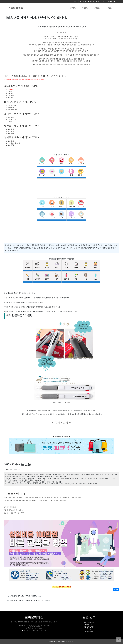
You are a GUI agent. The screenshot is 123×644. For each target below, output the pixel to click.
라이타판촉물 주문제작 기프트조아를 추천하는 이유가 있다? (28, 601)
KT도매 (89, 629)
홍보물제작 (86, 8)
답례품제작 (98, 8)
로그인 (104, 2)
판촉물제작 (74, 8)
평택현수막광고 (89, 622)
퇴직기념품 (73, 248)
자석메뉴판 (11, 90)
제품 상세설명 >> (61, 423)
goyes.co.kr (70, 641)
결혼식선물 (89, 631)
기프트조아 (66, 403)
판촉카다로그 (89, 625)
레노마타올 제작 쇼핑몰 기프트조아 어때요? (23, 596)
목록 (116, 590)
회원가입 (112, 2)
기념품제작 (110, 8)
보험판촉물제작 (89, 627)
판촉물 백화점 (16, 8)
